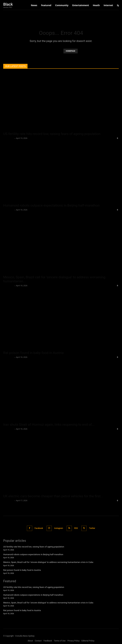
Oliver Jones (9, 138)
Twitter (92, 528)
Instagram (59, 528)
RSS (76, 528)
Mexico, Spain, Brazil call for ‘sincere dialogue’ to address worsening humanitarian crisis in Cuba (48, 562)
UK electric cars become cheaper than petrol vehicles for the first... (53, 496)
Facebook (39, 528)
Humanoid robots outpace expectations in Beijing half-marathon (51, 205)
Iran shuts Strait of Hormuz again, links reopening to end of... (49, 425)
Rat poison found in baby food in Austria (33, 353)
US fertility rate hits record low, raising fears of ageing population (52, 134)
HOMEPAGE (71, 51)
